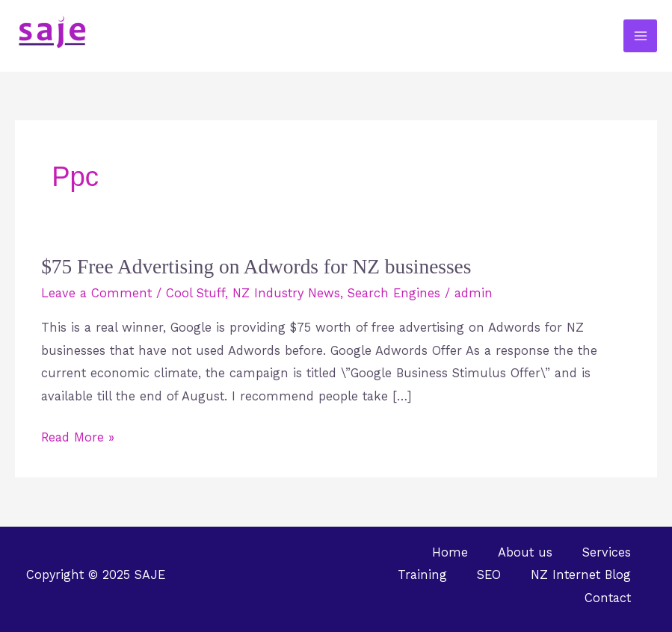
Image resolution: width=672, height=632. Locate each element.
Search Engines (394, 293)
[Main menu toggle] (640, 36)
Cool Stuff (195, 293)
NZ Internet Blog (581, 575)
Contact (608, 598)
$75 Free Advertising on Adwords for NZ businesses (256, 267)
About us (525, 552)
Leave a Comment (96, 293)
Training (422, 575)
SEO (489, 575)
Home (450, 552)
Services (607, 552)
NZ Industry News (286, 293)
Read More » (78, 436)
